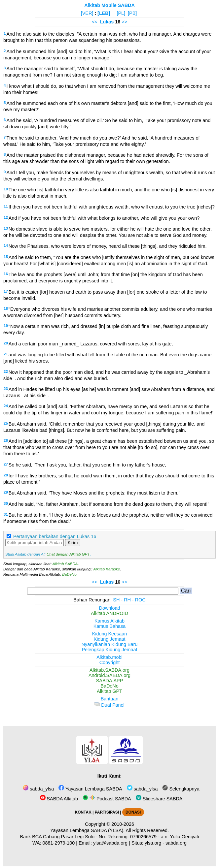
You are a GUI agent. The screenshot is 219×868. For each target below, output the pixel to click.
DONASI (133, 812)
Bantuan (110, 699)
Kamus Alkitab (109, 621)
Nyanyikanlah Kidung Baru (110, 644)
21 (6, 354)
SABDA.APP (110, 681)
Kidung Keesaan (110, 634)
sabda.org (176, 843)
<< (95, 22)
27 (6, 464)
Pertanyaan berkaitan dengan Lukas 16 (55, 536)
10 (6, 189)
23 (6, 389)
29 (6, 492)
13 (6, 228)
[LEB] (104, 13)
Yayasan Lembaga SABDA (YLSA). (87, 830)
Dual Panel (109, 705)
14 (6, 245)
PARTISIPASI (107, 812)
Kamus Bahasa (110, 626)
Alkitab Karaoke (107, 569)
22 (6, 371)
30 (6, 503)
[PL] (121, 13)
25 (6, 423)
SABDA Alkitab (59, 799)
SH (116, 600)
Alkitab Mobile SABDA (109, 5)
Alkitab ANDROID (109, 613)
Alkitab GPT (109, 691)
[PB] (132, 13)
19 (6, 326)
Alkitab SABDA (65, 564)
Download (110, 608)
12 (6, 217)
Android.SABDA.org (109, 675)
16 (6, 274)
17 (6, 291)
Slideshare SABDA (159, 799)
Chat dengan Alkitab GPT (68, 554)
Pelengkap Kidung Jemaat (109, 650)
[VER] (87, 13)
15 (6, 257)
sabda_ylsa (38, 789)
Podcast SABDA (107, 799)
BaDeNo (69, 574)
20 (6, 343)
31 (6, 514)
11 (6, 206)
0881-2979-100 (59, 843)
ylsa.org (153, 843)
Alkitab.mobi (109, 657)
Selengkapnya (181, 789)
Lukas (107, 22)
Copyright (110, 662)
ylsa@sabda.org (110, 843)
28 (6, 475)
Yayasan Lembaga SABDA (90, 789)
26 (6, 440)
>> (124, 22)
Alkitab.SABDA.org (109, 670)
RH (127, 600)
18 (6, 308)
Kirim (73, 543)
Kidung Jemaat (110, 639)
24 (6, 406)
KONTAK (83, 812)
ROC (140, 600)
